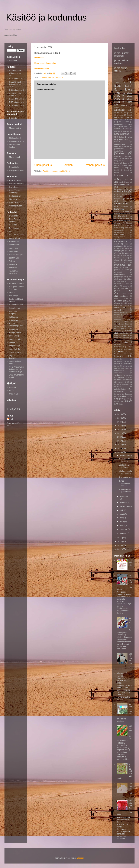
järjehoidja (118, 156)
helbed (122, 137)
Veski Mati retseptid (14, 272)
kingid (127, 168)
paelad (117, 270)
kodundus (121, 175)
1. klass (120, 79)
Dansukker (14, 216)
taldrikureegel (119, 347)
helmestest (123, 140)
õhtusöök (117, 387)
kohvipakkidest (124, 182)
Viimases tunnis (130, 709)
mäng (127, 249)
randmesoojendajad (121, 312)
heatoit (12, 292)
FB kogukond (15, 138)
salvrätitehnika (119, 324)
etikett (127, 129)
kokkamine (14, 320)
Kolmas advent (126, 477)
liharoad (130, 214)
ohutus (117, 260)
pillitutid (130, 279)
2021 (120, 433)
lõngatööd (126, 225)
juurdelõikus (118, 151)
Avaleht (69, 165)
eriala (130, 124)
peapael (117, 277)
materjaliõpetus (120, 237)
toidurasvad (118, 361)
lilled (121, 221)
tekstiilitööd (122, 351)
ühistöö (117, 401)
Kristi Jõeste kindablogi (14, 191)
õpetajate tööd (125, 396)
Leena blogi (14, 336)
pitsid (127, 283)
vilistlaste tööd (123, 378)
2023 (120, 426)
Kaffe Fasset (15, 187)
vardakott (118, 375)
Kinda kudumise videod (124, 483)
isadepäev (126, 147)
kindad (51, 77)
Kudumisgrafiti (15, 196)
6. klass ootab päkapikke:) (125, 491)
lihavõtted (123, 216)
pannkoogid (118, 272)
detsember (125, 455)
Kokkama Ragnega (13, 312)
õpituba (121, 399)
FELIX (12, 231)
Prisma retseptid (16, 255)
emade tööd (124, 122)
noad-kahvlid (15, 349)
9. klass (127, 102)
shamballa (118, 331)
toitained (117, 364)
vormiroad (128, 380)
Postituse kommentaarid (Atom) (57, 171)
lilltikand (130, 221)
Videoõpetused (16, 206)
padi (116, 267)
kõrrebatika (126, 194)
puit (129, 301)
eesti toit (118, 119)
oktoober (124, 503)
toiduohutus (118, 359)
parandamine (119, 274)
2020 (120, 437)
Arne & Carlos (15, 180)
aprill (122, 522)
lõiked (128, 223)
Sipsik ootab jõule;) (130, 660)
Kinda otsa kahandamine (45, 63)
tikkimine (119, 356)
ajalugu (117, 108)
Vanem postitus (95, 165)
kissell (126, 170)
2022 (120, 429)
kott (131, 189)
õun (128, 399)
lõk (116, 225)
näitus (117, 258)
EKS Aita (13, 118)
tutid (116, 368)
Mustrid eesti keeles (15, 146)
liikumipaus (118, 218)
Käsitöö (12, 387)
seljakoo (123, 328)
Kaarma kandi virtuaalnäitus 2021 (15, 73)
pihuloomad (118, 279)
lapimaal (125, 207)
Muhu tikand (14, 157)
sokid (116, 335)
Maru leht (13, 199)
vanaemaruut (119, 373)
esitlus (117, 129)
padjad (125, 267)
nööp (127, 258)
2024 (120, 422)
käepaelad (118, 199)
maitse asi (14, 342)
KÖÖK (12, 391)
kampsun (126, 159)
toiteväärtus (128, 364)
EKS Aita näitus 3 (17, 106)
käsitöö (129, 199)
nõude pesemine (123, 255)
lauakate (126, 211)
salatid (126, 321)
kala (116, 159)
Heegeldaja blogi (16, 141)
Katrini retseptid (16, 305)
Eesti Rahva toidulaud (14, 220)
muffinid (130, 246)
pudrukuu (118, 301)
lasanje (117, 211)
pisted (130, 281)
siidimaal (128, 331)
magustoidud (126, 228)
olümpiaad (128, 260)
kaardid (127, 156)
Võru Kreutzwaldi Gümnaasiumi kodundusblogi (16, 369)
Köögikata (13, 329)
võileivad (126, 384)
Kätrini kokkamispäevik (16, 325)
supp (116, 338)
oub (123, 262)
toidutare (13, 264)
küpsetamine (121, 204)
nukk (119, 253)
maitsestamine (119, 230)
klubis (117, 172)
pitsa (119, 283)
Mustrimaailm (15, 128)
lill (115, 221)
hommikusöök (120, 144)
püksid (117, 306)
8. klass (127, 99)
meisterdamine (121, 241)
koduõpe (129, 179)
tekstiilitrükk (128, 349)
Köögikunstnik (15, 332)
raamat (126, 306)
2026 (120, 414)
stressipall (126, 335)
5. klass (123, 89)
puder (126, 299)
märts (122, 525)
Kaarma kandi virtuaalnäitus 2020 (15, 84)
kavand (126, 163)
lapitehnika (119, 209)
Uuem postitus (43, 165)
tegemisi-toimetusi (13, 357)
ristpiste (127, 315)
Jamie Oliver (14, 238)
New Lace (13, 202)
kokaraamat (14, 245)
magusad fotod (16, 339)
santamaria (14, 258)
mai (122, 518)
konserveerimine (121, 184)
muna (119, 249)
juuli (122, 510)
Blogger (80, 858)
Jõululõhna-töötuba (124, 466)
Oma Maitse (14, 394)
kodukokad (14, 241)
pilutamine (121, 281)
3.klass (117, 83)
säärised (129, 340)
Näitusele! (131, 563)
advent (124, 105)
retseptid (117, 315)
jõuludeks (119, 153)
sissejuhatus (124, 333)
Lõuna (130, 620)
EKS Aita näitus (16, 79)
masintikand (119, 235)
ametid (117, 113)
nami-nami (14, 248)
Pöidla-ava (39, 58)
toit (128, 361)
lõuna (116, 228)
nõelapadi (128, 253)
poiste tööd (127, 294)
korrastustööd (120, 189)
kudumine (59, 77)
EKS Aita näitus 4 (17, 102)
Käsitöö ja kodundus (46, 17)
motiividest (118, 246)
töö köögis (125, 368)
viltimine (117, 380)
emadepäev (119, 124)
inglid (116, 146)
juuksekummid (119, 149)
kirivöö (117, 170)
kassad (117, 163)
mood (117, 244)
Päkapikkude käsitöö (125, 460)
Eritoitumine (14, 228)
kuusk (116, 194)
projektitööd (124, 296)
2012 (120, 549)
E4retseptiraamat (17, 283)
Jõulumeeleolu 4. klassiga (125, 472)
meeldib (117, 239)
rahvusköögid (120, 308)
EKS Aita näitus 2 (17, 90)
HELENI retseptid (17, 235)
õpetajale (129, 394)
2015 (120, 538)
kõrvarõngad (119, 197)
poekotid (126, 286)
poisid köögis (123, 291)
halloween (126, 132)
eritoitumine (123, 126)
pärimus (127, 303)
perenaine (13, 251)
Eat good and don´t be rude (17, 288)
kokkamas (14, 317)
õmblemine (120, 389)
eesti (127, 117)
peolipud (127, 277)
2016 (120, 452)
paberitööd (120, 265)
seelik (130, 326)
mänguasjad (119, 251)
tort (118, 366)
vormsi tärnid (124, 382)
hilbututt (117, 142)
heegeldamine (122, 134)
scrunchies (119, 326)
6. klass (128, 93)
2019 (120, 441)
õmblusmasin (119, 392)
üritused (128, 401)
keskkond (118, 166)
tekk (119, 349)
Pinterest (13, 61)
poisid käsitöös (121, 288)
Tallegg (12, 261)
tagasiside (118, 345)
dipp (128, 115)
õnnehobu (118, 394)
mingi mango (15, 346)
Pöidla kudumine (42, 69)
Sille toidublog (15, 352)
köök (124, 201)
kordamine (124, 187)
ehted (130, 119)
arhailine (120, 115)
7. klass (43, 77)
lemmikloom (118, 214)
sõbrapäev (118, 340)
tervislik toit (120, 354)
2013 (120, 545)
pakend (126, 270)
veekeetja (129, 375)
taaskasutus (123, 342)
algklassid (119, 110)
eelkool (117, 117)
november (124, 496)
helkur (130, 137)
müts (131, 251)
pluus (116, 286)
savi (129, 324)
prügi (116, 299)
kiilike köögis (15, 308)
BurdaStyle (14, 167)
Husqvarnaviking (16, 170)
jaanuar (123, 533)
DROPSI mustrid (16, 184)
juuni (122, 514)
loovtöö (120, 223)
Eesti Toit (13, 225)
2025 (120, 418)
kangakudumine (120, 161)
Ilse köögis (14, 296)
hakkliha (117, 132)
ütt (120, 404)
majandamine (119, 232)
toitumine (13, 268)
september (125, 506)
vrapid (116, 384)
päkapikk (117, 303)
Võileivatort (130, 730)
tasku (130, 347)
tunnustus (126, 366)
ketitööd (127, 166)
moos (127, 244)
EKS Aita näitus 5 (17, 99)
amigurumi (128, 113)
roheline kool (120, 317)
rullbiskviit (118, 319)
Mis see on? (122, 673)
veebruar (124, 529)
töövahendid (119, 370)
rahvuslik (118, 310)
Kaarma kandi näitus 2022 (15, 94)
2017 (120, 448)
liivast (127, 218)
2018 (120, 445)
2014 (120, 541)
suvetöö (126, 338)
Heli (12, 419)
